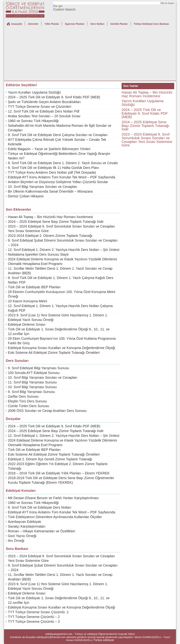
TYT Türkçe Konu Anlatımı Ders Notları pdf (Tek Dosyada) (52, 172)
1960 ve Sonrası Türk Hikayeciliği (33, 121)
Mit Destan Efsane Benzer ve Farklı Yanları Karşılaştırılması (53, 498)
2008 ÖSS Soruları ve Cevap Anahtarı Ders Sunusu (47, 411)
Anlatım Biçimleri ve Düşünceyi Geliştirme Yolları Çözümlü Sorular (58, 182)
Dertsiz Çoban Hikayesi (26, 196)
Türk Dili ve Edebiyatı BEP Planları (34, 287)
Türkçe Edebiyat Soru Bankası (151, 24)
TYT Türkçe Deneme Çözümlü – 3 (34, 622)
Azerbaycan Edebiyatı (25, 522)
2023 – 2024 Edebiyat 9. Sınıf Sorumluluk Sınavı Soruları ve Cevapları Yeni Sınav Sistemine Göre (147, 140)
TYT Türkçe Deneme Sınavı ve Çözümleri (40, 107)
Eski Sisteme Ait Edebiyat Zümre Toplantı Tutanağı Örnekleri (54, 353)
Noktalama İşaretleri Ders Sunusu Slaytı (38, 254)
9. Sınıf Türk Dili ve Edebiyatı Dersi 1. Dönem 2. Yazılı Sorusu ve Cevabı (63, 163)
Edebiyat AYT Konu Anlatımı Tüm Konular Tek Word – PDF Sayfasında (62, 177)
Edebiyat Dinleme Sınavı (27, 324)
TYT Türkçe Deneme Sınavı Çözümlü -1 (38, 612)
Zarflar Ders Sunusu (23, 396)
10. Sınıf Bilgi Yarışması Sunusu (32, 387)
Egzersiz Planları (75, 24)
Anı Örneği (16, 541)
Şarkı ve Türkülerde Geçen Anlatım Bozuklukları (44, 102)
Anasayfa (16, 24)
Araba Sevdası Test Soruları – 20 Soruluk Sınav (44, 116)
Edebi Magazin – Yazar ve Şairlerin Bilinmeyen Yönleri (49, 149)
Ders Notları (97, 24)
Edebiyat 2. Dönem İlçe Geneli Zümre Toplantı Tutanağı (50, 459)
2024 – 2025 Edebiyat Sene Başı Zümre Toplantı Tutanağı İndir (56, 222)
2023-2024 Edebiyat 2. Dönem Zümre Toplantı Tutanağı (50, 236)
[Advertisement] (90, 54)
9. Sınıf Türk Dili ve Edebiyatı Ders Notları (40, 507)
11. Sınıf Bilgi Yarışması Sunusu (32, 382)
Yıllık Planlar (52, 24)
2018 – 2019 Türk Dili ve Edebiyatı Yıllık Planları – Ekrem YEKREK (59, 473)
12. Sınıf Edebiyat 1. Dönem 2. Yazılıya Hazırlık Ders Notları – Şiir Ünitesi (64, 250)
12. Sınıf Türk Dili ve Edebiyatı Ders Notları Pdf (44, 111)
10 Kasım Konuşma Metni (28, 301)
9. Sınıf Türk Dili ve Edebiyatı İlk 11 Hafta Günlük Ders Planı (54, 168)
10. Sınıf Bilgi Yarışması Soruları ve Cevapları (43, 187)
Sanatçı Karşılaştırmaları (27, 526)
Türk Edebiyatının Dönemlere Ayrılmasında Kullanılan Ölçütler (55, 517)
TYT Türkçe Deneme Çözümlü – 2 (34, 617)
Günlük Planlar (119, 24)
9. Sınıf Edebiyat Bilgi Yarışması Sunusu (39, 368)
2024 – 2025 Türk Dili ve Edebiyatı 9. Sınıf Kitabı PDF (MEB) (54, 97)
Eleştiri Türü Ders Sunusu (27, 401)
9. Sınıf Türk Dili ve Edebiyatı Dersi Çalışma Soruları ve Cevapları (58, 135)
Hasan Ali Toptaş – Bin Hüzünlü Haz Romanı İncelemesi (50, 217)
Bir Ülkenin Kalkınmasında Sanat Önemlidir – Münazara (50, 191)
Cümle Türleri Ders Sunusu (29, 406)
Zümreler (33, 24)
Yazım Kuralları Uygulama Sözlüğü (34, 92)
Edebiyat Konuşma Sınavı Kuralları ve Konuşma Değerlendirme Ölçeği (61, 348)
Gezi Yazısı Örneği (22, 536)
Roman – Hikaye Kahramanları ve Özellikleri (41, 531)
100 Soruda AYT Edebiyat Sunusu (34, 373)
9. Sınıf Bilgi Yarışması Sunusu (31, 392)
